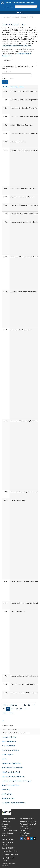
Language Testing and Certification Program (16, 781)
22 (25, 705)
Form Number (7, 60)
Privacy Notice (25, 833)
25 (4, 709)
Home (3, 17)
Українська (14, 855)
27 (12, 709)
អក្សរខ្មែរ (9, 851)
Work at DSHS (6, 826)
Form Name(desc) (17, 87)
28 (17, 709)
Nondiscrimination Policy (28, 822)
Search (36, 7)
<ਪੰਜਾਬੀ (15, 851)
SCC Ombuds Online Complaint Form (14, 803)
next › (5, 713)
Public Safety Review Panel (11, 772)
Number (6, 87)
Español (10, 842)
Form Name (6, 72)
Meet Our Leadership (9, 741)
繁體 (8, 848)
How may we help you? (8, 7)
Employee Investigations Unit (11, 763)
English (4, 842)
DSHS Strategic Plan (8, 746)
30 (26, 709)
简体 (3, 848)
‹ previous (13, 705)
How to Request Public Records (12, 768)
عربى (3, 851)
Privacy (4, 759)
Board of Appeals (7, 754)
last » (12, 713)
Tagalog (4, 864)
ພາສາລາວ (11, 864)
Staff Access (6, 822)
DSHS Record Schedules (11, 730)
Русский (5, 845)
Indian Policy (6, 790)
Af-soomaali (5, 855)
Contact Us (5, 828)
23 (29, 705)
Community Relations (9, 737)
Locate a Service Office (9, 831)
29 (21, 709)
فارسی (4, 860)
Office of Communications (10, 750)
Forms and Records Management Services (16, 733)
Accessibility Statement (28, 824)
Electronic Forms (7, 726)
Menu (20, 13)
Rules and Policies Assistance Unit (13, 776)
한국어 (13, 848)
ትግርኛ (4, 866)
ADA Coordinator (7, 794)
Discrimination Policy (8, 798)
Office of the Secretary (13, 17)
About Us (5, 824)
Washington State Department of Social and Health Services (20, 3)
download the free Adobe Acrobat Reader (16, 46)
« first (5, 705)
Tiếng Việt (5, 858)
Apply (5, 82)
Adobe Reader (25, 826)
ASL (9, 866)
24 (33, 705)
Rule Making (24, 835)
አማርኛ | (12, 858)
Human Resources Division (10, 785)
